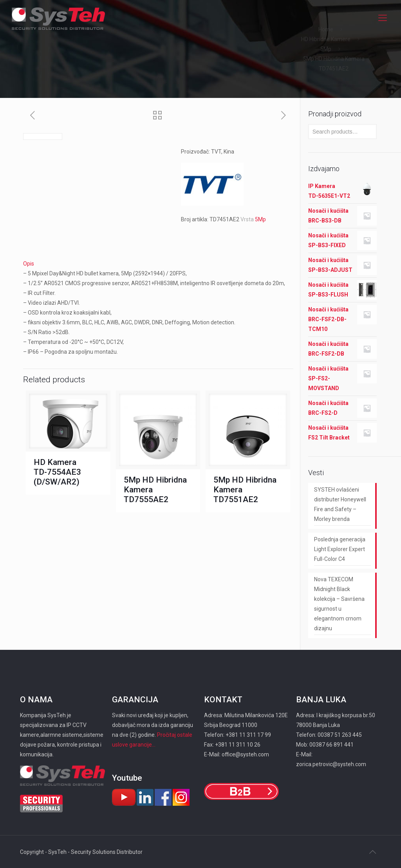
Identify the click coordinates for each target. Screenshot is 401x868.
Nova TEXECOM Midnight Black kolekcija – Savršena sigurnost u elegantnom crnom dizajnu (339, 604)
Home (326, 29)
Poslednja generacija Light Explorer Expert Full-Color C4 (340, 549)
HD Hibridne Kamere (326, 39)
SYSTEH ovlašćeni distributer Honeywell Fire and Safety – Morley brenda (340, 504)
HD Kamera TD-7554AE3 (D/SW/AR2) (57, 472)
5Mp (326, 49)
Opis (29, 264)
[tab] (158, 264)
